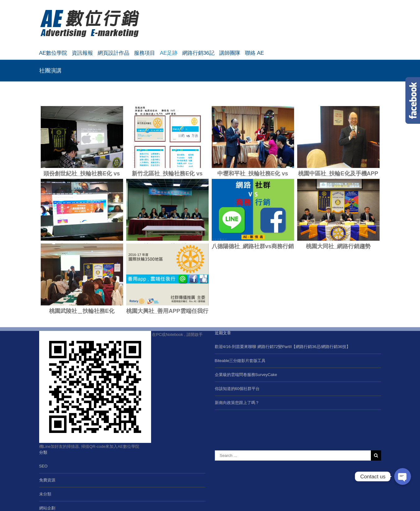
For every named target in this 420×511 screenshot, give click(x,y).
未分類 (45, 494)
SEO (43, 466)
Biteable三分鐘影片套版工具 (240, 361)
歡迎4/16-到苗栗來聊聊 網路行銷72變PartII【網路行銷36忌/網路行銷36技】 (283, 347)
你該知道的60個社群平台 (237, 389)
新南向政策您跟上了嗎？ (237, 403)
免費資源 (47, 480)
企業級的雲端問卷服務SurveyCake (246, 375)
